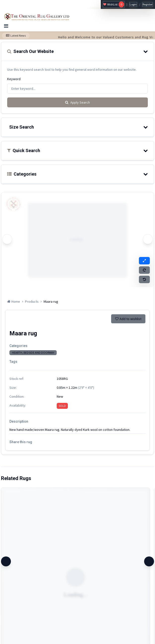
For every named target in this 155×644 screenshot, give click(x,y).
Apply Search (77, 102)
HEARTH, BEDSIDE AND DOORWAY (33, 353)
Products (32, 301)
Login (133, 4)
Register (148, 4)
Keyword (14, 79)
